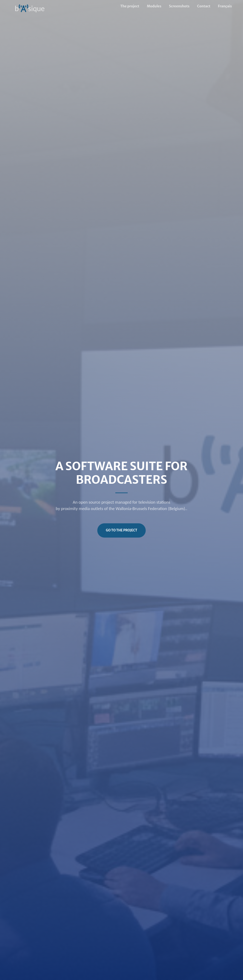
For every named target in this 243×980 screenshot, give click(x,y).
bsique (30, 6)
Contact (204, 6)
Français (225, 6)
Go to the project (121, 530)
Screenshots (179, 6)
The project (130, 6)
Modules (154, 6)
